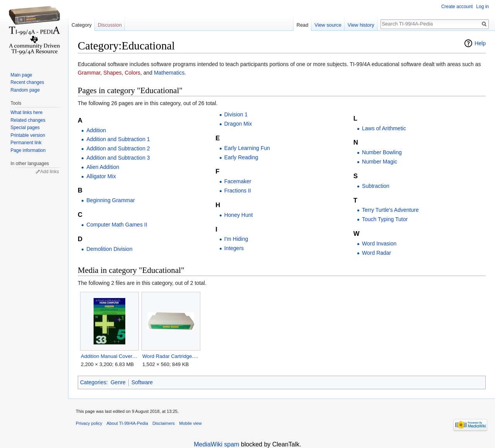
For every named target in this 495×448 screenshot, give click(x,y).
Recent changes (27, 82)
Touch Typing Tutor (385, 219)
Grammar (89, 73)
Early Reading (241, 157)
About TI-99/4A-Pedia (127, 423)
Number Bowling (382, 152)
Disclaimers (164, 423)
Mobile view (190, 423)
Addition (96, 130)
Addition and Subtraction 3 (118, 158)
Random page (25, 90)
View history (361, 25)
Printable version (28, 135)
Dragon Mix (238, 124)
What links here (26, 112)
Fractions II (238, 191)
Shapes (112, 73)
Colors (132, 73)
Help (480, 43)
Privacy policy (89, 423)
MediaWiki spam (216, 444)
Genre (118, 382)
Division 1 (236, 114)
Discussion (110, 25)
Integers (234, 248)
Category (82, 25)
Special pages (25, 128)
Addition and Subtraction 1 (118, 139)
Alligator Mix (101, 176)
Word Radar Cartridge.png (171, 356)
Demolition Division (109, 249)
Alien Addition (103, 167)
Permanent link (26, 143)
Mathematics (169, 73)
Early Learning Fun (247, 148)
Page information (28, 150)
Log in (482, 7)
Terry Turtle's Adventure (390, 210)
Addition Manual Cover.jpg (109, 356)
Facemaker (238, 181)
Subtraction (376, 186)
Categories (93, 382)
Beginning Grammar (110, 200)
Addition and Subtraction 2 (118, 148)
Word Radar (376, 253)
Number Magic (380, 162)
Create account (457, 7)
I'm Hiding (236, 239)
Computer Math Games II (117, 225)
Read (303, 25)
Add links (50, 172)
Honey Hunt (239, 215)
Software (142, 382)
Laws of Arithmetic (384, 128)
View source (328, 25)
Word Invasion (379, 244)
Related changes (28, 120)
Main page (21, 75)
